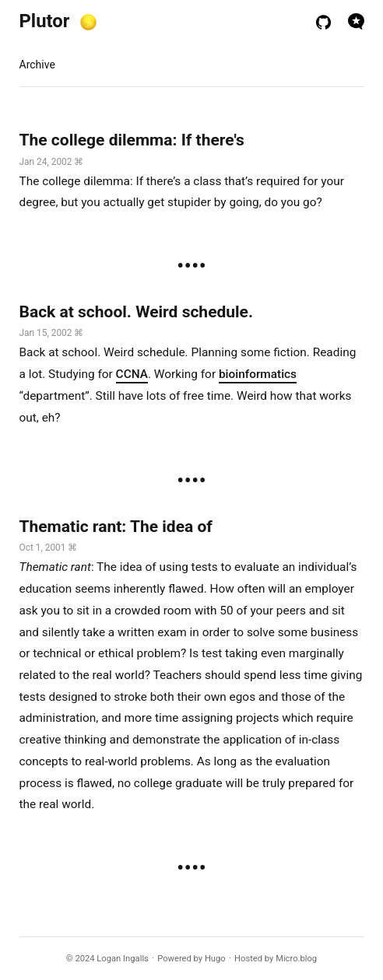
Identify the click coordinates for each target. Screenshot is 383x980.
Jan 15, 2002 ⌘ (52, 333)
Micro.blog (296, 959)
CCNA (132, 374)
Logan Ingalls (123, 959)
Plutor (45, 21)
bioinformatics (258, 374)
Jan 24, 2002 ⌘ (52, 162)
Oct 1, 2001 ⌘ (49, 548)
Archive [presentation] (37, 65)
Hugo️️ (215, 959)
